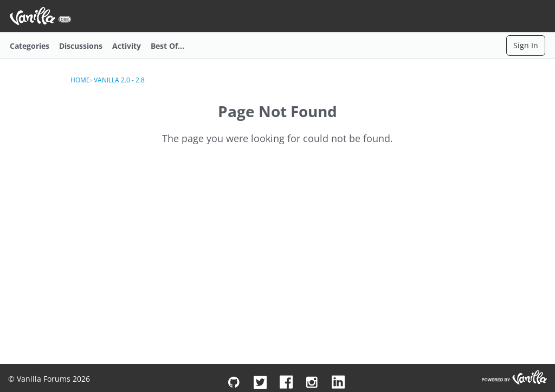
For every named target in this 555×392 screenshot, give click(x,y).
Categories (30, 46)
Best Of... (167, 46)
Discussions (81, 46)
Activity (127, 46)
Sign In (526, 45)
